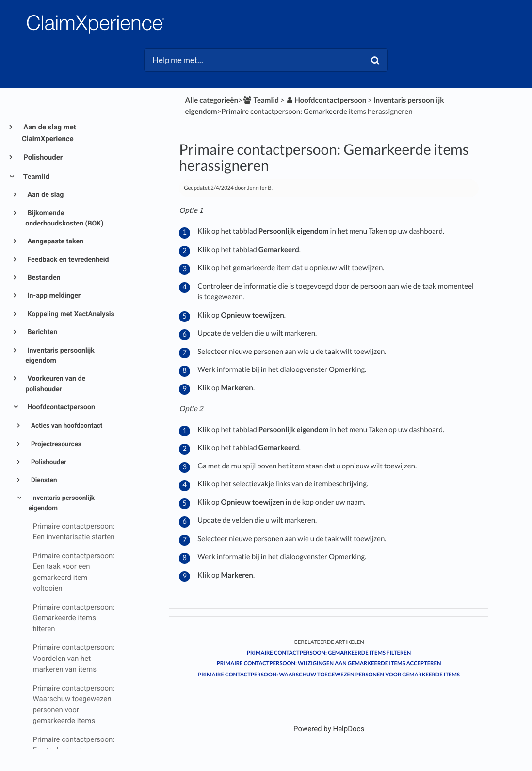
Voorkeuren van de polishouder (55, 384)
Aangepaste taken (55, 241)
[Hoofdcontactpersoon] (326, 100)
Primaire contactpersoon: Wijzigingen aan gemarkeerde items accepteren (329, 664)
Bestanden (43, 278)
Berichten (41, 332)
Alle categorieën (212, 100)
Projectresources (56, 444)
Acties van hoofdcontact (66, 426)
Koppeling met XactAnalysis (70, 314)
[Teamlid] (261, 100)
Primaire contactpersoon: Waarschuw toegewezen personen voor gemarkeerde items (329, 675)
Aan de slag (45, 195)
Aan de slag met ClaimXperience (49, 133)
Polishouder (42, 157)
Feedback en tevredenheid (67, 260)
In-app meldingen (54, 296)
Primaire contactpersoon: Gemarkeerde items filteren (329, 653)
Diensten (43, 480)
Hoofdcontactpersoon (60, 407)
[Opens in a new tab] (329, 729)
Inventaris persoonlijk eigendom (60, 356)
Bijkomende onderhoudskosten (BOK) (64, 218)
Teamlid (36, 177)
